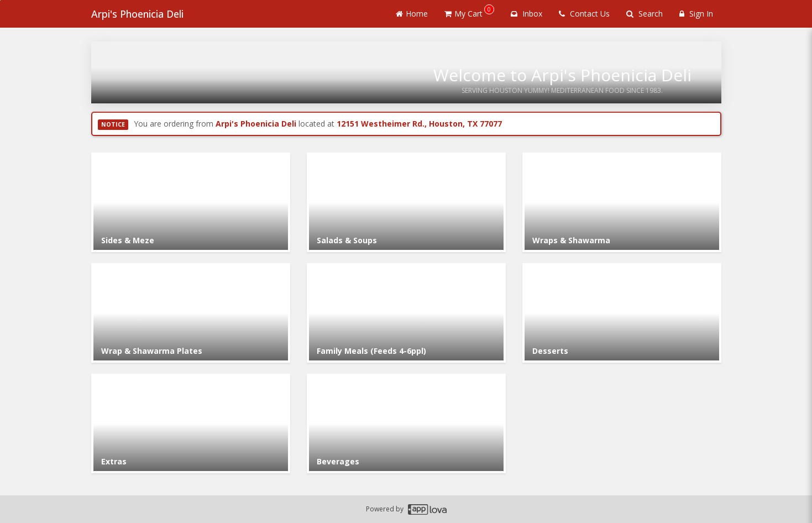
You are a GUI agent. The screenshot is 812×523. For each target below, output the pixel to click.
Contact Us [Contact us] (584, 14)
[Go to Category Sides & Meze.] (191, 202)
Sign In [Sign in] (696, 14)
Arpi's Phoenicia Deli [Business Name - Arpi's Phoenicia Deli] (137, 14)
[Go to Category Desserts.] (622, 313)
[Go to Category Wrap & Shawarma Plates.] (191, 313)
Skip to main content (0, 0)
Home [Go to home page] (412, 14)
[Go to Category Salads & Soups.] (406, 202)
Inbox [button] (527, 14)
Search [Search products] (645, 14)
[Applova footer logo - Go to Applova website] (427, 509)
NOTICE (113, 124)
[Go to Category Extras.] (191, 423)
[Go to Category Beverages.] (406, 423)
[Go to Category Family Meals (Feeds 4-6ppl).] (406, 313)
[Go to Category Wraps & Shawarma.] (622, 202)
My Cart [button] (469, 12)
